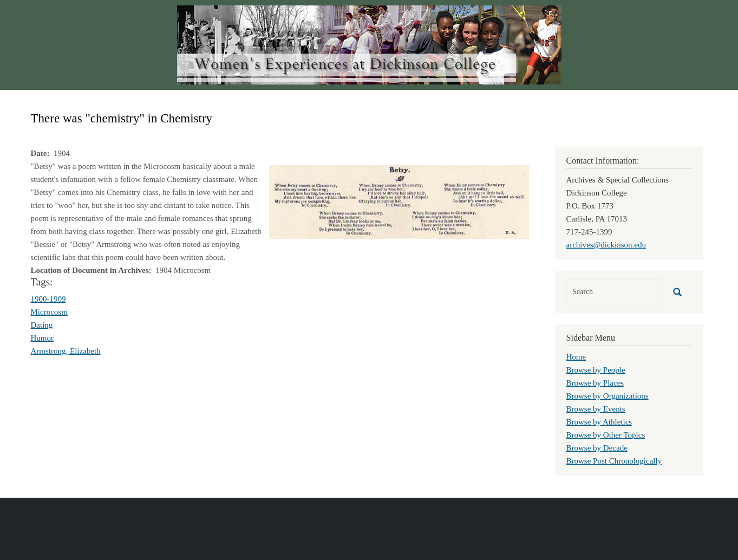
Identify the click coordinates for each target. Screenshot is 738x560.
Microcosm (49, 312)
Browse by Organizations (608, 396)
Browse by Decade (597, 448)
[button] (399, 201)
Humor (43, 338)
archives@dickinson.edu (606, 245)
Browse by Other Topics (606, 435)
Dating (42, 325)
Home (576, 357)
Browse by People (596, 370)
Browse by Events (596, 409)
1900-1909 (48, 299)
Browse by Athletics (599, 422)
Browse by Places (595, 383)
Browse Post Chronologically (614, 461)
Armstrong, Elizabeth (66, 351)
